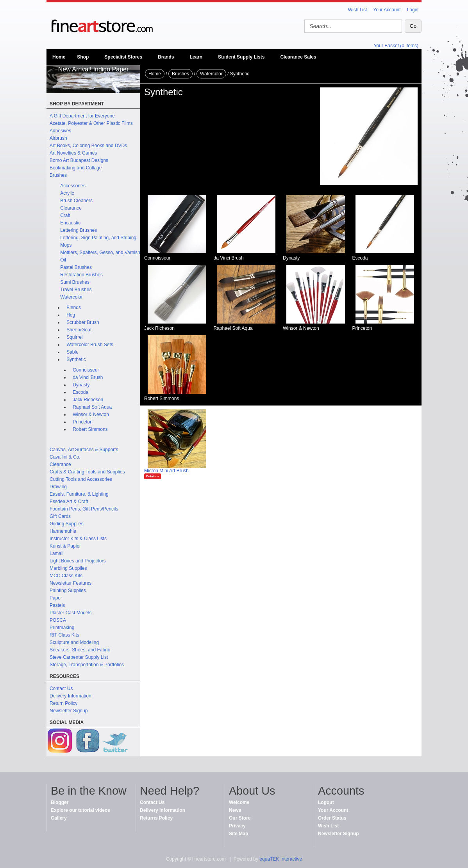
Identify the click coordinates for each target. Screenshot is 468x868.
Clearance (71, 208)
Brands (166, 57)
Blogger (60, 802)
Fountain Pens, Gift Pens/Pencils (84, 509)
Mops (66, 245)
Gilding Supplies (67, 524)
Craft (65, 215)
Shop (83, 57)
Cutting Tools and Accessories (81, 479)
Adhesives (60, 131)
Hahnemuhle (63, 531)
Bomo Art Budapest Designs (79, 160)
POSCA (58, 620)
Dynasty (81, 385)
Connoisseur (86, 370)
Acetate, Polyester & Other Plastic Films (91, 123)
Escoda (80, 392)
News (235, 810)
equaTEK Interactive (281, 859)
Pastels (57, 605)
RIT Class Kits (64, 635)
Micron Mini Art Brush (166, 471)
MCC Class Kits (66, 576)
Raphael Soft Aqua (92, 407)
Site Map (238, 834)
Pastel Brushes (76, 267)
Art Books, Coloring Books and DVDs (88, 146)
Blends (74, 308)
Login (413, 10)
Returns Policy (156, 818)
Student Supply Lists (241, 57)
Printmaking (62, 628)
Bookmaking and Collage (76, 168)
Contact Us (61, 688)
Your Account (387, 10)
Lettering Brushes (79, 230)
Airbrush (58, 138)
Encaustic (70, 223)
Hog (71, 315)
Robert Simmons (90, 429)
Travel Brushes (76, 290)
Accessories (73, 186)
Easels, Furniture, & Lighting (79, 494)
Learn (196, 57)
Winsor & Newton (91, 414)
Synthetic (76, 359)
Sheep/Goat (79, 330)
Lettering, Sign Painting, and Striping (98, 238)
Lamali (56, 553)
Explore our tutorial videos (80, 810)
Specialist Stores (123, 57)
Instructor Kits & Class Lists (78, 539)
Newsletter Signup (69, 711)
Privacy (237, 826)
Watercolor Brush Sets (90, 345)
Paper (56, 598)
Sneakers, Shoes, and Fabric (80, 650)
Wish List (358, 10)
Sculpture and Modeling (74, 642)
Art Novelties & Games (73, 153)
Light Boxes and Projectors (78, 561)
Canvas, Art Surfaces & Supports (84, 450)
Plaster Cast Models (71, 613)
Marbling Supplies (68, 568)
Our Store (240, 818)
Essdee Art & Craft (69, 502)
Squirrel (74, 337)
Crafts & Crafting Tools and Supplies (87, 472)
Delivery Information (71, 696)
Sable (72, 352)
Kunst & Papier (65, 546)
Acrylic (67, 193)
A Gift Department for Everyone (82, 116)
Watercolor (71, 297)
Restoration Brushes (81, 275)
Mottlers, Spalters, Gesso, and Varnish (100, 253)
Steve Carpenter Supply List (79, 657)
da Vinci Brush (88, 377)
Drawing (58, 487)
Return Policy (63, 703)
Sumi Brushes (75, 282)
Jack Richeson (88, 400)
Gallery (59, 818)
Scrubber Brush (83, 322)
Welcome (239, 802)
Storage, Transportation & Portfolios (87, 665)
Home (59, 57)
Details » (153, 476)
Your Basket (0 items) (396, 46)
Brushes (58, 175)
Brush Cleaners (76, 201)
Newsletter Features (71, 583)
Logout (326, 802)
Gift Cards (60, 516)
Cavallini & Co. (65, 457)
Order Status (332, 818)
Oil (63, 260)
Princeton (83, 422)
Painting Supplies (68, 591)
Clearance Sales (298, 57)
